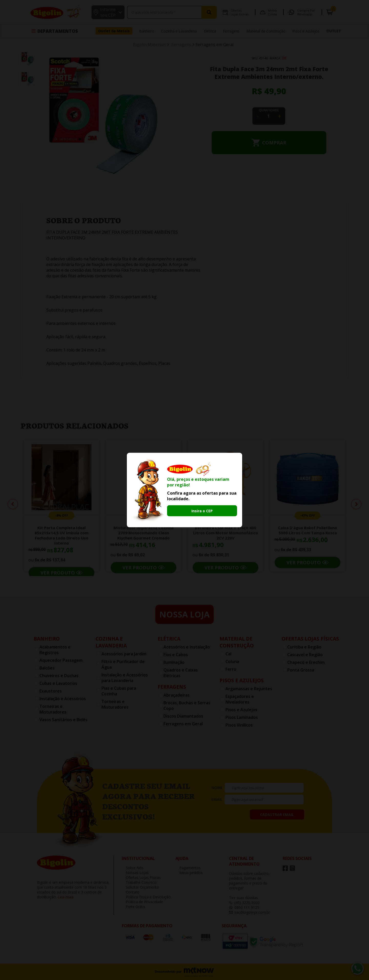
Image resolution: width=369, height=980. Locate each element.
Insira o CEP (202, 511)
